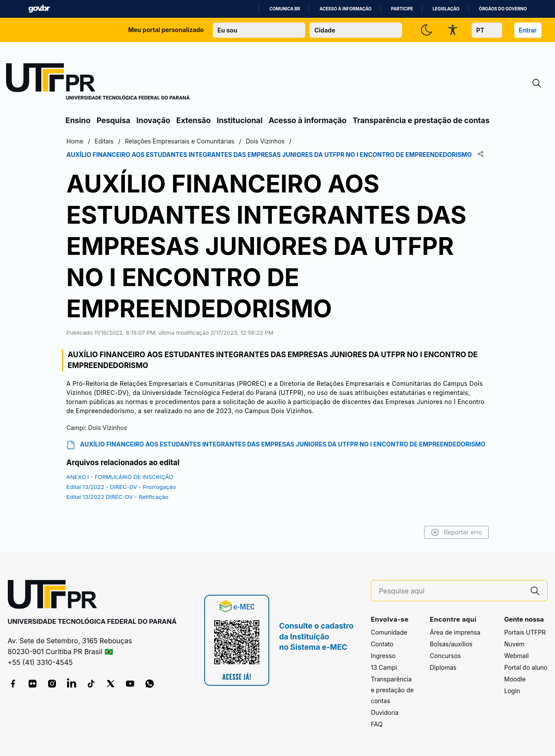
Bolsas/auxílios (451, 644)
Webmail (517, 656)
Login (512, 691)
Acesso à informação (346, 9)
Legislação (446, 9)
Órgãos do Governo (503, 9)
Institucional (240, 120)
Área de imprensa (455, 632)
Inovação (153, 120)
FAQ (377, 724)
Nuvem (514, 644)
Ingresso (383, 656)
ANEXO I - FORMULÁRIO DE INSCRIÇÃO (120, 477)
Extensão (194, 120)
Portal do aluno (526, 667)
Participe (402, 9)
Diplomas (443, 667)
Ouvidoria (385, 712)
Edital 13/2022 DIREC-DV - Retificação (117, 497)
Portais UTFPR (525, 632)
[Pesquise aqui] (451, 591)
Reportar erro (456, 532)
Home (75, 141)
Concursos (445, 656)
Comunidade (389, 632)
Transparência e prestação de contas (421, 120)
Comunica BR (285, 9)
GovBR (39, 9)
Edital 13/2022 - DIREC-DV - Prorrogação (121, 487)
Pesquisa (114, 120)
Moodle (515, 679)
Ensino (78, 120)
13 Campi (384, 667)
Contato (382, 644)
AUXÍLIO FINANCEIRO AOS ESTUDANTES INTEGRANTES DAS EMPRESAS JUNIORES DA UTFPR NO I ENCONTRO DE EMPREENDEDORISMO (276, 445)
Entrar (528, 30)
